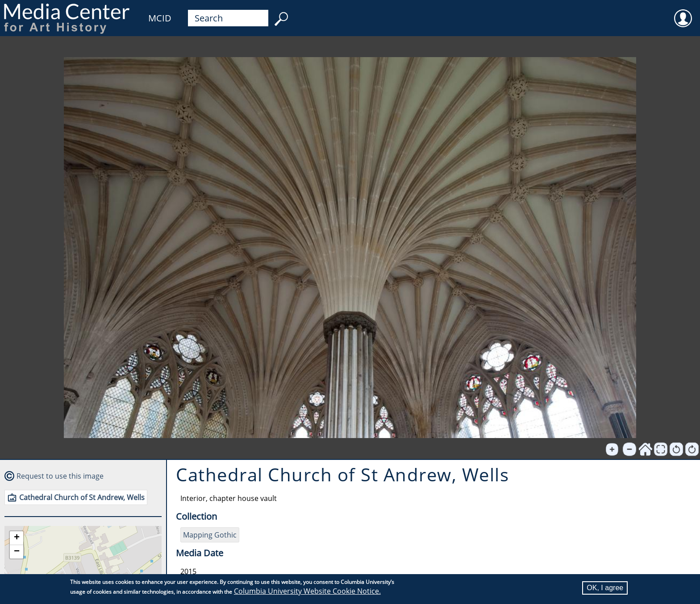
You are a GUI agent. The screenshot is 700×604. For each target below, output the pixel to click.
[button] (17, 538)
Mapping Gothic (210, 535)
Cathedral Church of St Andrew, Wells (82, 497)
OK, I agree (605, 588)
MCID (160, 18)
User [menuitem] (683, 12)
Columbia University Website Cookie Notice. (307, 591)
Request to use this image (60, 476)
